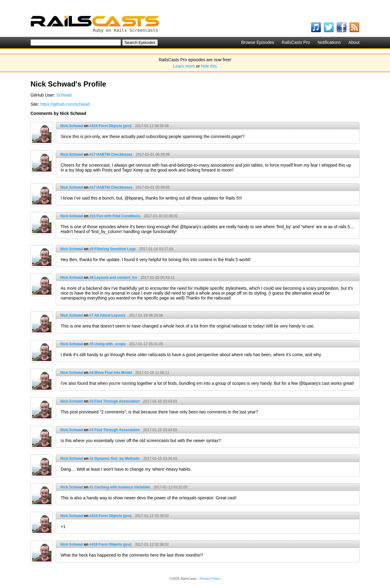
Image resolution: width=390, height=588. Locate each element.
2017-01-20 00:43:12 (157, 278)
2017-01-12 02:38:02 (152, 544)
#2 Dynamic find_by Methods (114, 459)
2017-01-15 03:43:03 (160, 401)
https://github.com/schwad (65, 104)
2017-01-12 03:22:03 (170, 487)
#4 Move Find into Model (110, 373)
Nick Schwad (72, 126)
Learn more (184, 66)
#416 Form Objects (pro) (110, 126)
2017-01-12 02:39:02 (152, 516)
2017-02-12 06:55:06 (152, 126)
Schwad (64, 95)
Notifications (329, 42)
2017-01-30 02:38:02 (161, 216)
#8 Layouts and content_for (113, 278)
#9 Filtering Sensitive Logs (112, 249)
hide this (209, 66)
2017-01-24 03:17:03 (156, 249)
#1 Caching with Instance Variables (120, 487)
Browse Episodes (257, 42)
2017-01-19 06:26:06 (146, 315)
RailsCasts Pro (296, 42)
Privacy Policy (210, 579)
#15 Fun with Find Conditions (115, 216)
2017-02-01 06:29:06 (152, 154)
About (354, 42)
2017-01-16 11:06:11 (152, 373)
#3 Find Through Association (114, 401)
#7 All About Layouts (107, 315)
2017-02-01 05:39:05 (152, 187)
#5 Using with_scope (107, 344)
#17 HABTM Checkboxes (111, 154)
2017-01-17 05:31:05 (146, 344)
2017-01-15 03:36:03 (160, 459)
